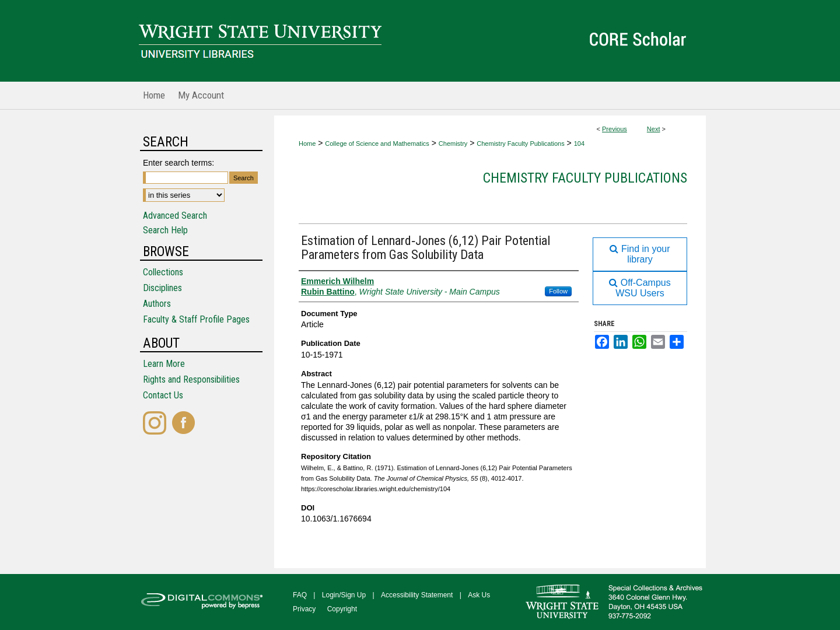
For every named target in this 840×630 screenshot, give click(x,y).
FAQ (300, 595)
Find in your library (640, 254)
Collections (163, 272)
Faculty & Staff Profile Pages (196, 319)
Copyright (342, 609)
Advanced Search (175, 216)
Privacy (304, 609)
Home (307, 143)
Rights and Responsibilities (191, 379)
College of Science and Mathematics (377, 143)
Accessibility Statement (417, 595)
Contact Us (163, 395)
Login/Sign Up (344, 595)
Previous (615, 129)
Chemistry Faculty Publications (520, 143)
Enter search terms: (178, 163)
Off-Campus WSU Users (640, 288)
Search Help (165, 230)
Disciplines (162, 288)
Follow (558, 291)
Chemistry (453, 143)
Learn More (164, 364)
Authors (157, 304)
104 (579, 143)
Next (654, 129)
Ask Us (479, 595)
